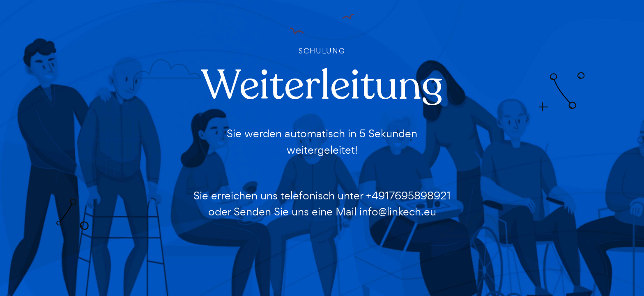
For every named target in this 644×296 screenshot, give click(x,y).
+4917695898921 (408, 195)
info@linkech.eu (398, 212)
